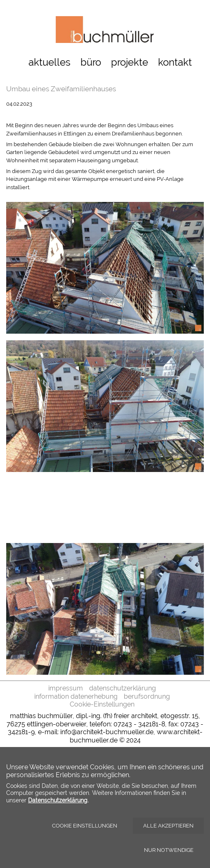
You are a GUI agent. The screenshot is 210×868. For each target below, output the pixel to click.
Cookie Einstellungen (85, 826)
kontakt (175, 62)
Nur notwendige (169, 850)
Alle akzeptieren (168, 826)
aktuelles (50, 62)
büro (91, 62)
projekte (130, 62)
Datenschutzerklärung (58, 800)
